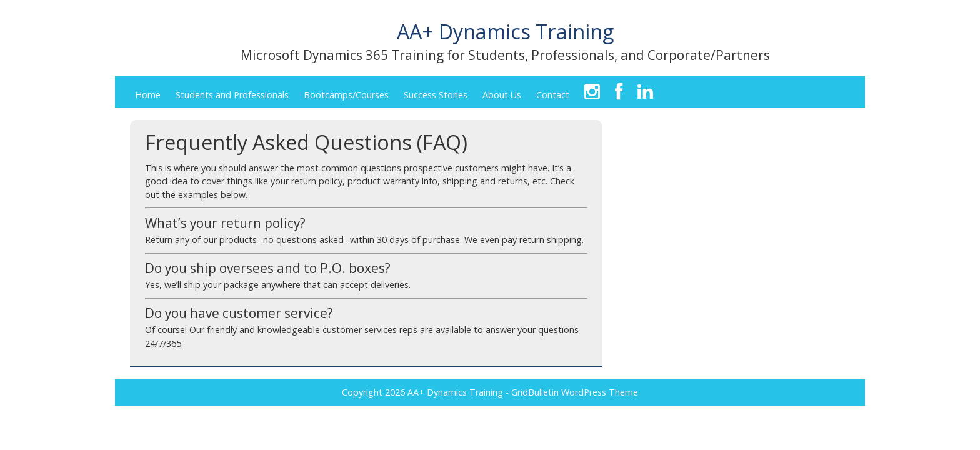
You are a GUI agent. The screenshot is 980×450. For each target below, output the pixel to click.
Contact (553, 95)
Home (148, 95)
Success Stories (436, 95)
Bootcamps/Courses (346, 95)
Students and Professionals (232, 95)
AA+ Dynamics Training (505, 31)
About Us (502, 95)
